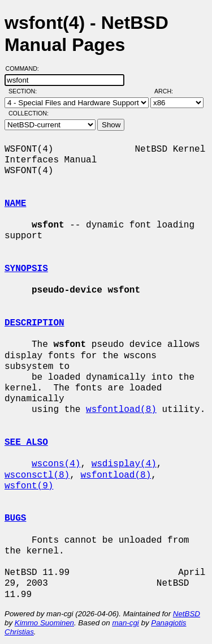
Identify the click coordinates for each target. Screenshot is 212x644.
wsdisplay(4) (124, 464)
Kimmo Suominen (44, 623)
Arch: (169, 91)
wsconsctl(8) (37, 475)
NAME (15, 204)
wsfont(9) (29, 486)
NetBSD (187, 614)
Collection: (29, 113)
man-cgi (125, 623)
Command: (26, 68)
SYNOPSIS (26, 269)
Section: (25, 91)
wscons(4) (56, 464)
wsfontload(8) (121, 410)
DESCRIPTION (34, 323)
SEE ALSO (26, 443)
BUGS (15, 518)
